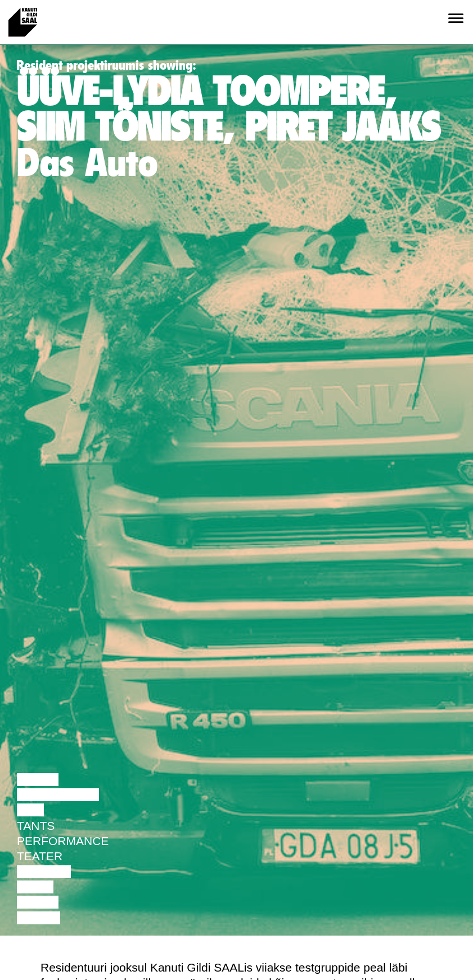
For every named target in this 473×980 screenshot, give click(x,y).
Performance (63, 841)
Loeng (38, 780)
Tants (36, 826)
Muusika (44, 872)
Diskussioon (58, 795)
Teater (40, 856)
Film (30, 810)
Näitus (39, 918)
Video (35, 887)
